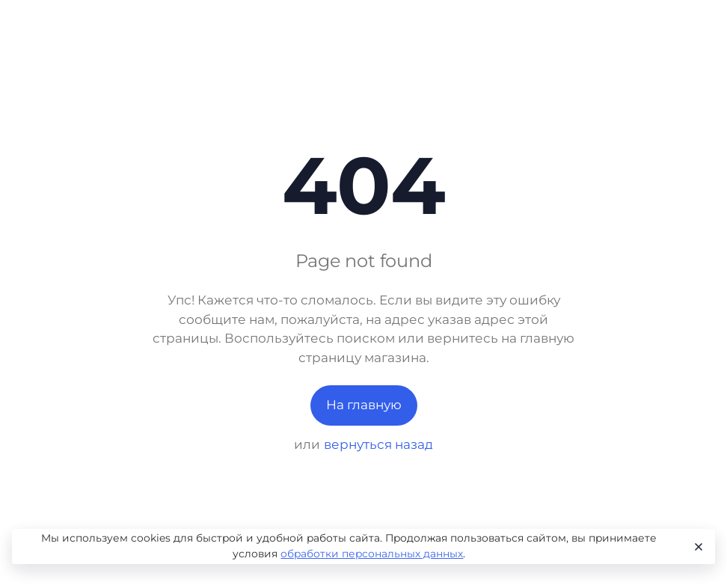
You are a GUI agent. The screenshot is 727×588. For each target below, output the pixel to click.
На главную (364, 405)
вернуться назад (378, 444)
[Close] (697, 547)
